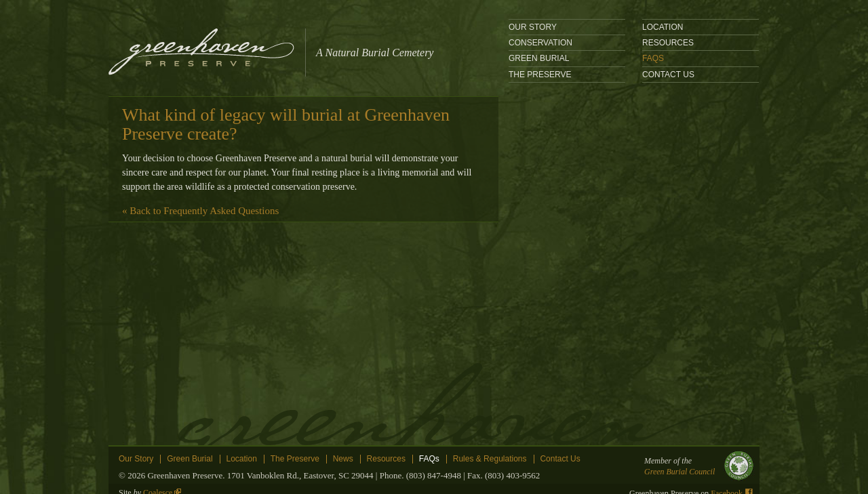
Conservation (540, 43)
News (343, 459)
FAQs (653, 58)
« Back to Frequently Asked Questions (200, 211)
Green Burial (539, 58)
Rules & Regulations (490, 459)
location (663, 27)
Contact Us (668, 75)
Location (242, 459)
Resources (668, 43)
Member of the (695, 467)
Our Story (533, 27)
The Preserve (540, 75)
